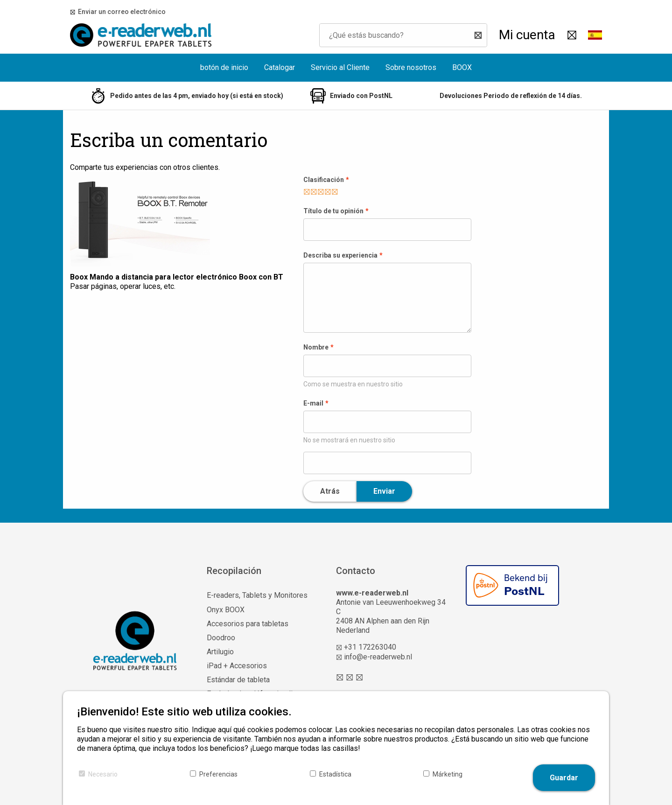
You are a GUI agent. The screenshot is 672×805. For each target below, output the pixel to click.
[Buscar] (478, 35)
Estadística (335, 774)
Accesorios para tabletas (248, 624)
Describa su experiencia (340, 255)
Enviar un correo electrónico (120, 12)
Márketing (448, 774)
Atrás (330, 491)
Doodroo (221, 638)
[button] (595, 35)
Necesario (103, 774)
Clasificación (324, 180)
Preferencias (218, 774)
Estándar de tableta (238, 680)
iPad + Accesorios (237, 666)
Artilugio (220, 652)
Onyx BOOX (226, 610)
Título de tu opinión (333, 211)
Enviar (384, 491)
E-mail (313, 403)
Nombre (316, 347)
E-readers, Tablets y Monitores (257, 595)
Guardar (564, 778)
